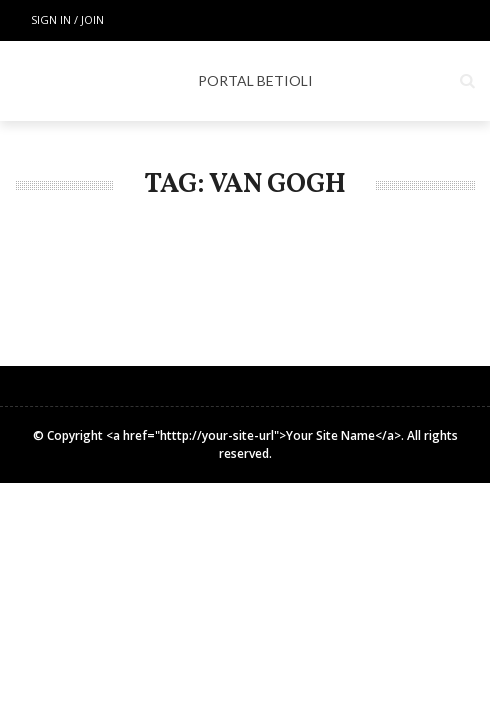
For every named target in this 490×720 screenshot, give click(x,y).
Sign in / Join (67, 19)
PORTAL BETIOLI (255, 80)
